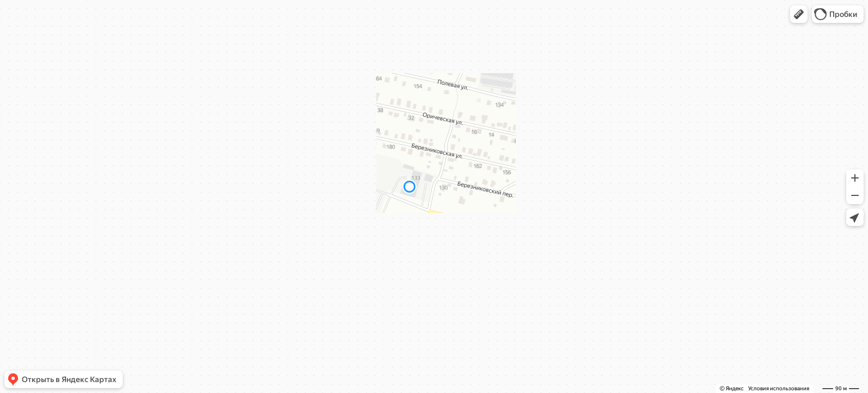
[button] (799, 14)
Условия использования (779, 388)
